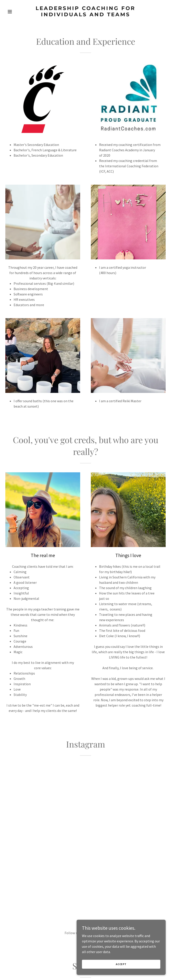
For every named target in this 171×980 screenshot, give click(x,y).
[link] (85, 15)
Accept (121, 964)
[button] (17, 12)
